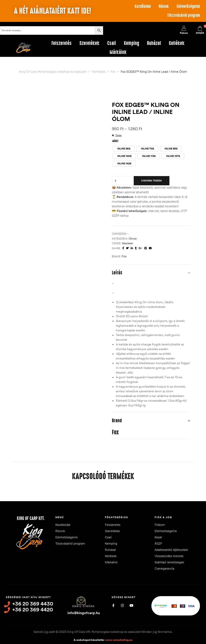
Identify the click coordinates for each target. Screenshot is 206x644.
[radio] (124, 149)
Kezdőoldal (143, 6)
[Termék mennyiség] (115, 181)
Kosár (158, 537)
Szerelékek (112, 531)
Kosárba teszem (151, 181)
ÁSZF (158, 543)
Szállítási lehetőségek (169, 562)
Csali (108, 537)
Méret (115, 141)
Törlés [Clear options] (118, 135)
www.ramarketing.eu (119, 640)
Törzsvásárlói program (184, 15)
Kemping (111, 543)
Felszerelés (113, 525)
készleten (128, 243)
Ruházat (110, 550)
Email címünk (84, 606)
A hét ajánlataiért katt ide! (52, 11)
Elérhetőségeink (188, 6)
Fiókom (160, 525)
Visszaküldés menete (169, 556)
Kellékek (111, 556)
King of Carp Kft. (31, 518)
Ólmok (133, 239)
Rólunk (164, 6)
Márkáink (111, 562)
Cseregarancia (164, 568)
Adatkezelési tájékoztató (171, 550)
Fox (124, 256)
